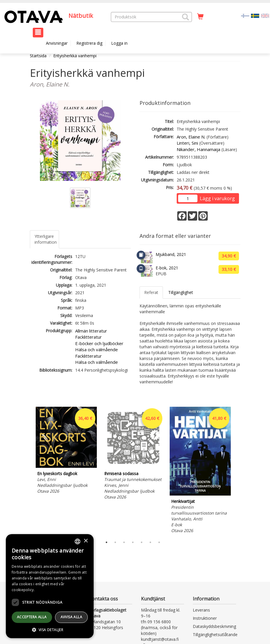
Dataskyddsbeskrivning (214, 626)
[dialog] (50, 586)
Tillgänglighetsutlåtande (215, 635)
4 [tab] (133, 542)
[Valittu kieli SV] (255, 15)
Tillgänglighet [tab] (181, 292)
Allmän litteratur (91, 331)
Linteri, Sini (187, 143)
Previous (28, 471)
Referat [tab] (151, 292)
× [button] (86, 541)
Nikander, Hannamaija (198, 149)
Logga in (119, 43)
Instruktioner (205, 618)
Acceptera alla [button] (32, 617)
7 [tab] (159, 542)
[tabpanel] (66, 451)
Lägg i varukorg (217, 198)
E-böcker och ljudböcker (99, 343)
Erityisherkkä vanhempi (75, 56)
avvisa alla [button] (71, 617)
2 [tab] (115, 542)
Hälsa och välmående (97, 349)
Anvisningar (57, 43)
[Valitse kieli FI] (245, 15)
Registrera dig (89, 43)
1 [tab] (106, 542)
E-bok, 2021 (167, 268)
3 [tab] (124, 542)
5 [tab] (142, 542)
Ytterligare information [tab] (46, 239)
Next (238, 471)
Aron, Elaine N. (191, 137)
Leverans (201, 610)
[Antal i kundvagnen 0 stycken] (200, 17)
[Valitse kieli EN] (265, 15)
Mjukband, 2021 (171, 254)
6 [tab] (150, 542)
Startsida (38, 56)
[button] (185, 17)
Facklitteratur (88, 337)
